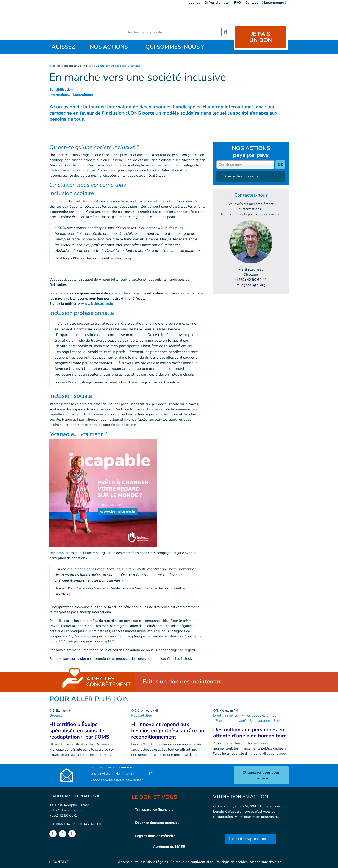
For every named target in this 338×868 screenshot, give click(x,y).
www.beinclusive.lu (97, 304)
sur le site (78, 659)
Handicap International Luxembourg (71, 66)
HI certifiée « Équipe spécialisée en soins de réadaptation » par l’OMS (79, 731)
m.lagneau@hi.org (251, 285)
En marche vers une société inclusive (118, 66)
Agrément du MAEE (169, 847)
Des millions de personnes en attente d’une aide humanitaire (250, 733)
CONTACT (59, 862)
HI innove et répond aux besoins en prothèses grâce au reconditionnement (168, 731)
